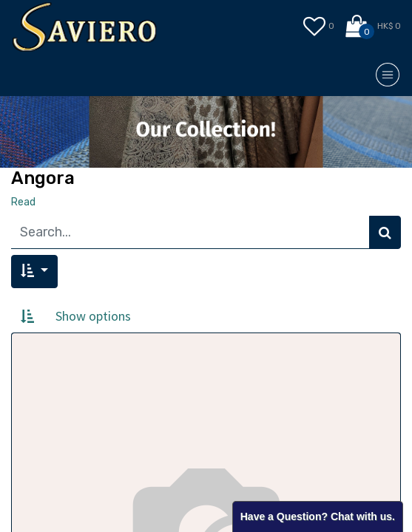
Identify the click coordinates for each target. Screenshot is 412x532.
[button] (34, 272)
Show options (93, 316)
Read (23, 202)
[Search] (385, 232)
